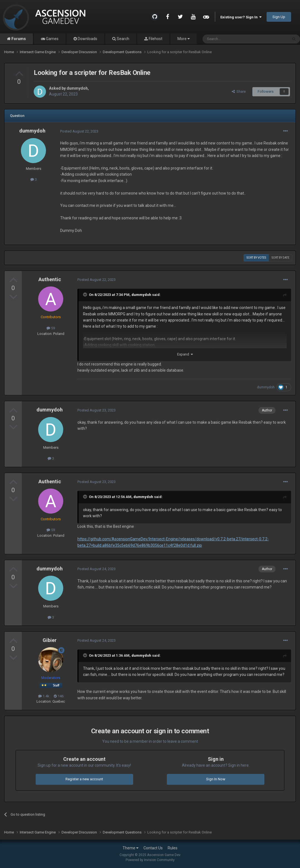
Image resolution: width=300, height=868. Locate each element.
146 (59, 696)
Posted (79, 131)
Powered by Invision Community (150, 860)
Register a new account (84, 779)
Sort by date (281, 258)
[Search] (232, 39)
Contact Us (153, 848)
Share (239, 91)
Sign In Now (216, 779)
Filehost (155, 39)
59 (51, 328)
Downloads (87, 39)
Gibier (50, 640)
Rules (173, 848)
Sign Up (279, 17)
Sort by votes (256, 258)
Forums (18, 39)
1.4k (44, 696)
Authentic (50, 279)
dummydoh (77, 88)
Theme (131, 848)
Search (123, 39)
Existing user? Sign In (241, 17)
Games (52, 39)
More (184, 39)
